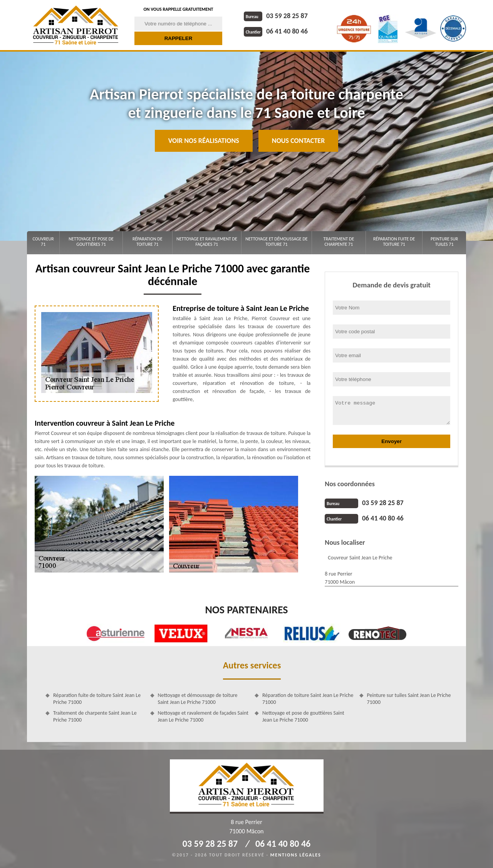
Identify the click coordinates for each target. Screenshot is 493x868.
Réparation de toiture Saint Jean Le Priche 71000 (308, 699)
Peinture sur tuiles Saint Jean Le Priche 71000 (409, 699)
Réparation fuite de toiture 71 (394, 242)
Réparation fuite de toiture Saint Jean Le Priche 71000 (97, 699)
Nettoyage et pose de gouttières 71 (91, 242)
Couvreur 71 (43, 242)
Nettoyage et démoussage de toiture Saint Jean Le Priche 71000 (198, 699)
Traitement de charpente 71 (339, 242)
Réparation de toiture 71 (148, 242)
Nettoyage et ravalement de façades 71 (207, 242)
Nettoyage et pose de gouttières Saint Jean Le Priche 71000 (303, 716)
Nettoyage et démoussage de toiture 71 (276, 242)
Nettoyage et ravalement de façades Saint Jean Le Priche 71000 (203, 716)
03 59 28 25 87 (276, 16)
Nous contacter (298, 141)
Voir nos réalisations (204, 141)
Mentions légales (296, 855)
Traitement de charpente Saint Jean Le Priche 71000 (95, 716)
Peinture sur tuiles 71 (444, 242)
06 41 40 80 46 (276, 31)
